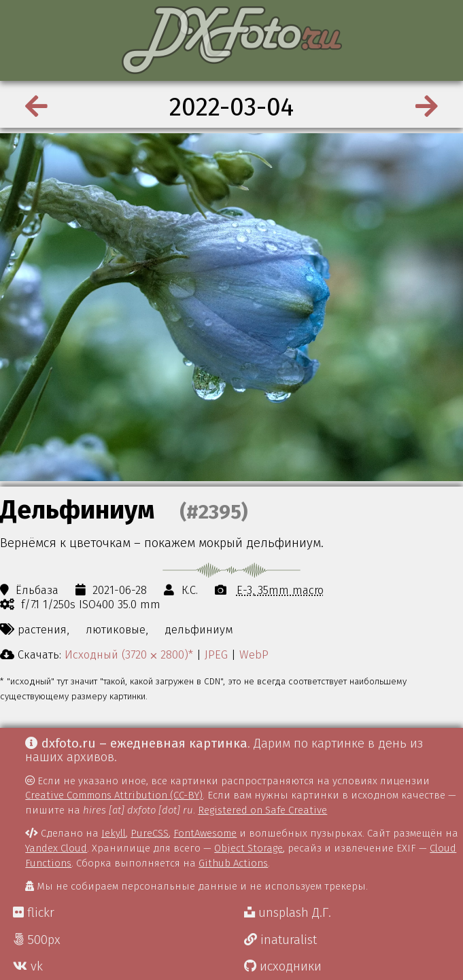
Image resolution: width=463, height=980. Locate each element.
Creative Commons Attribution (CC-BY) (114, 795)
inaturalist (280, 940)
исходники (283, 966)
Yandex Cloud (56, 848)
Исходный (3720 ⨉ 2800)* (129, 654)
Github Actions (233, 863)
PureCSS (150, 833)
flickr (34, 913)
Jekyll (114, 833)
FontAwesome (205, 833)
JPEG (216, 654)
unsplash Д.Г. (288, 913)
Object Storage (248, 848)
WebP (254, 654)
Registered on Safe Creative (262, 810)
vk (28, 966)
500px (37, 940)
